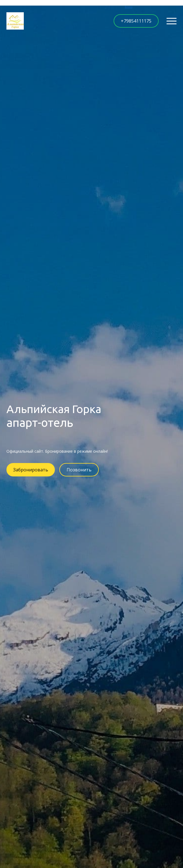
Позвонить (79, 470)
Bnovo (129, 7)
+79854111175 (136, 21)
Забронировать (31, 470)
